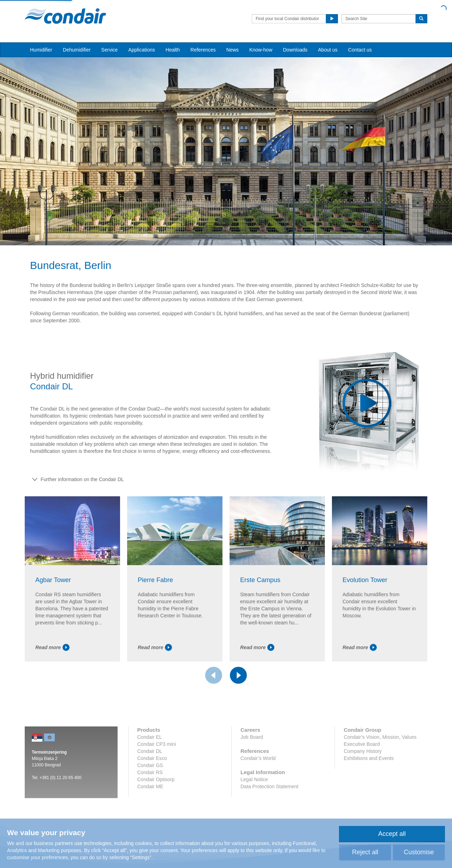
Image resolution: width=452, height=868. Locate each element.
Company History (362, 751)
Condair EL (150, 737)
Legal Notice (254, 779)
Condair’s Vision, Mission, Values (380, 737)
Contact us (360, 50)
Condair (65, 16)
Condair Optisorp (156, 779)
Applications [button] (142, 50)
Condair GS (150, 765)
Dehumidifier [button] (77, 50)
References (203, 50)
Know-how (261, 50)
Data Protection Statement (269, 786)
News (233, 50)
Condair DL (150, 751)
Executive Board (362, 744)
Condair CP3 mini (157, 744)
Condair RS (150, 772)
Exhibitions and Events (369, 758)
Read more (52, 647)
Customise (419, 852)
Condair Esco (152, 758)
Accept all (392, 834)
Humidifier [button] (41, 50)
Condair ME (150, 786)
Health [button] (173, 50)
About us (328, 50)
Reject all (365, 852)
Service (110, 50)
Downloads (295, 50)
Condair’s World (258, 758)
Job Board (252, 737)
